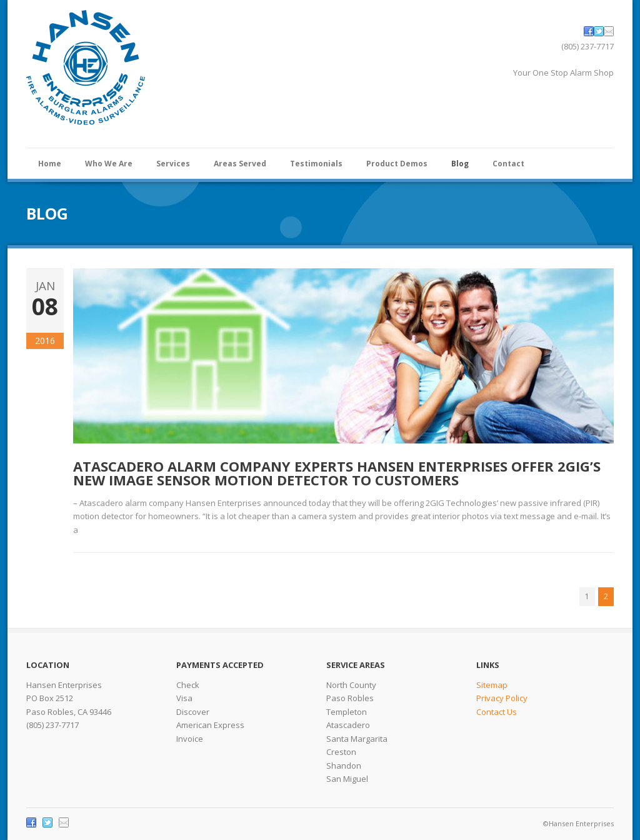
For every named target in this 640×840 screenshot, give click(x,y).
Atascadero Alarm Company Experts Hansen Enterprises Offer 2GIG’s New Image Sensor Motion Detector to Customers (337, 473)
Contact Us (497, 712)
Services (173, 164)
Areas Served (240, 164)
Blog (460, 164)
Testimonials (316, 164)
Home (50, 164)
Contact (508, 164)
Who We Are (109, 164)
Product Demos (397, 164)
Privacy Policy (502, 698)
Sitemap (492, 685)
